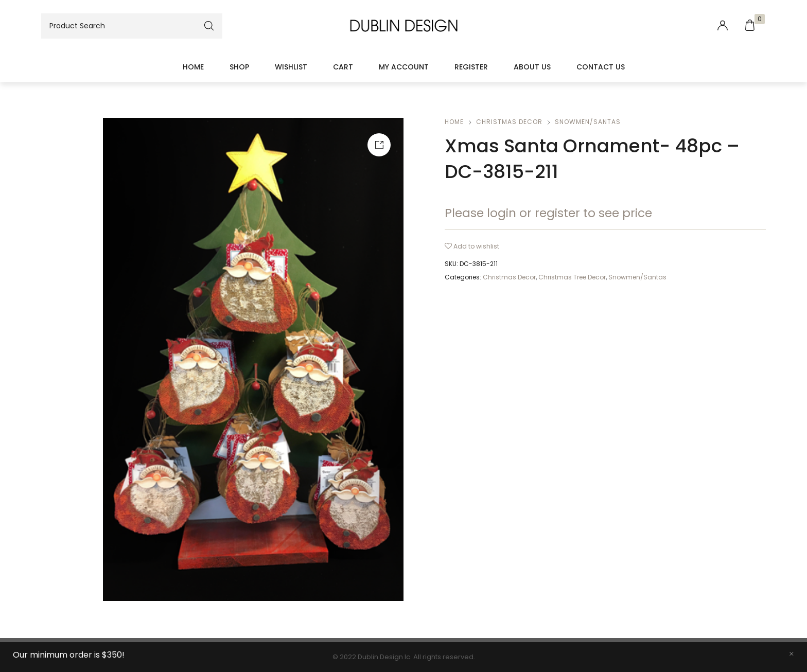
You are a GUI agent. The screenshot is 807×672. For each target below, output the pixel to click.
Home (193, 67)
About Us (532, 67)
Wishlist (291, 67)
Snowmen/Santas (588, 122)
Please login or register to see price (548, 213)
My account (404, 67)
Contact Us (601, 67)
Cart (343, 67)
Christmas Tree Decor (572, 277)
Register (471, 67)
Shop (239, 67)
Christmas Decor (509, 122)
